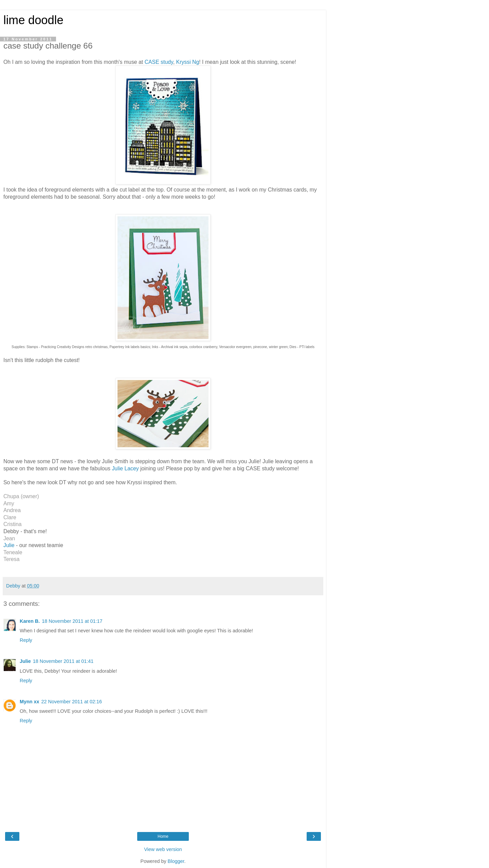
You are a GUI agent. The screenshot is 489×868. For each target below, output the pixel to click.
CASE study (159, 62)
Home (163, 836)
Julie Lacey (125, 468)
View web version (163, 849)
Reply (26, 640)
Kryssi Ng (188, 62)
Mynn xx (30, 702)
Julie (9, 545)
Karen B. (30, 621)
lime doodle (33, 20)
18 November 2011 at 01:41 (63, 661)
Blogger (176, 861)
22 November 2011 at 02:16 (72, 702)
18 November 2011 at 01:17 (72, 621)
